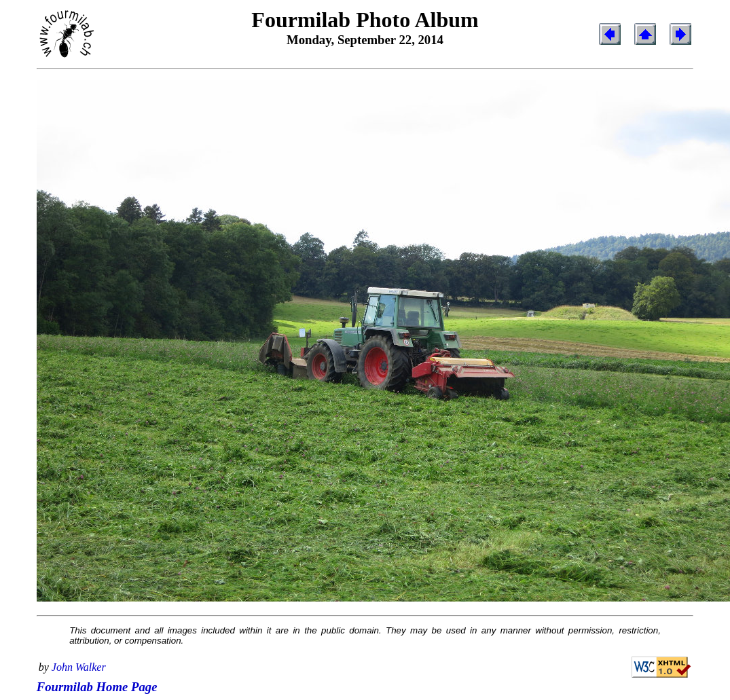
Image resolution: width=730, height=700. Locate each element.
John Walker (79, 667)
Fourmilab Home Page (97, 687)
